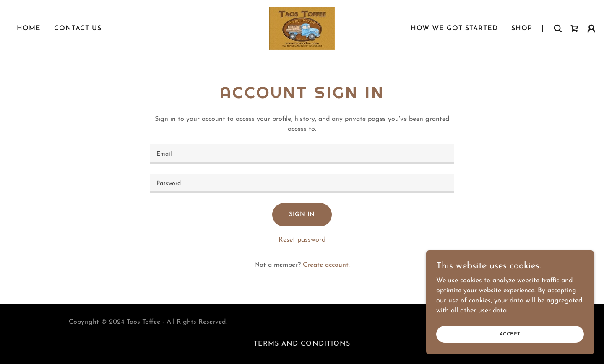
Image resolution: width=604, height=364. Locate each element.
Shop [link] (522, 29)
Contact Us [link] (78, 29)
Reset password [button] (302, 240)
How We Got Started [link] (454, 29)
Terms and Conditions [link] (302, 344)
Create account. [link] (326, 265)
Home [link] (29, 29)
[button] (591, 29)
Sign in (302, 214)
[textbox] (302, 154)
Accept (510, 334)
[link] (302, 28)
